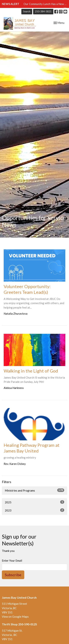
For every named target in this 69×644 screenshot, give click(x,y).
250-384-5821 (43, 11)
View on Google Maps (15, 617)
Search (27, 11)
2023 (34, 510)
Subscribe (13, 575)
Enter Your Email (12, 561)
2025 (34, 502)
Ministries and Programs (34, 490)
